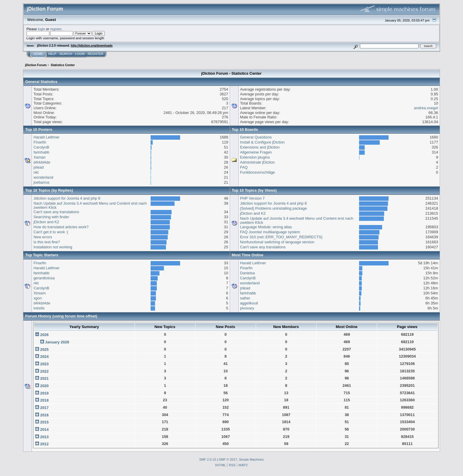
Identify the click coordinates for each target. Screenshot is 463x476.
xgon (38, 298)
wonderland (43, 177)
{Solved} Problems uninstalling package (274, 208)
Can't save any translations (56, 212)
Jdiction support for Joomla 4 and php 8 (67, 198)
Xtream (40, 293)
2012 (44, 444)
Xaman (39, 157)
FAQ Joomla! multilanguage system (270, 232)
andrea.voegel (426, 108)
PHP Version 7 (252, 198)
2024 (44, 357)
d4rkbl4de (42, 162)
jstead (38, 167)
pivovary (247, 308)
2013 (44, 437)
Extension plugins (255, 157)
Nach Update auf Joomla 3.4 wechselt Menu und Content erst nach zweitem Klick (90, 205)
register (56, 29)
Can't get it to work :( (51, 232)
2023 (44, 364)
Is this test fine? (47, 242)
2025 (44, 349)
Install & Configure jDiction (262, 142)
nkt (36, 172)
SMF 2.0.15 (208, 459)
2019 (44, 393)
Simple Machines (251, 459)
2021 (44, 378)
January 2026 (57, 342)
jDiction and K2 (46, 222)
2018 (44, 400)
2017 (44, 408)
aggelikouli (249, 303)
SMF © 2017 (228, 459)
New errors (43, 237)
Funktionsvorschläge (257, 172)
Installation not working (53, 247)
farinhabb (41, 152)
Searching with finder (51, 217)
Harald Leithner (46, 137)
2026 (44, 335)
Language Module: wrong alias (266, 227)
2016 (44, 415)
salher (245, 298)
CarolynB (41, 147)
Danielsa (247, 273)
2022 (44, 371)
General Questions (256, 137)
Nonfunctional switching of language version (277, 242)
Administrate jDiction (257, 162)
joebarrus (41, 182)
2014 (44, 429)
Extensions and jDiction (260, 147)
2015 (44, 422)
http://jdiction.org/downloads (92, 46)
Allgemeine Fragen (256, 152)
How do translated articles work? (61, 227)
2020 (44, 386)
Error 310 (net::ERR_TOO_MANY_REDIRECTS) (281, 237)
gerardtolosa (44, 278)
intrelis (39, 308)
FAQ (244, 167)
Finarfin (40, 142)
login (41, 29)
